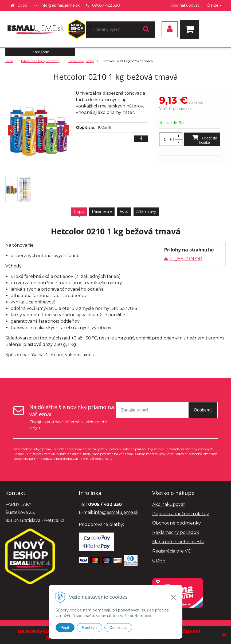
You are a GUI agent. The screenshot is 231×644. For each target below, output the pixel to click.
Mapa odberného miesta (178, 542)
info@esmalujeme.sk (60, 5)
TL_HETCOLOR (186, 259)
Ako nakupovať (185, 5)
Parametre (102, 211)
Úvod (22, 5)
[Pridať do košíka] (202, 139)
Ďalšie (214, 5)
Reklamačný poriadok (176, 532)
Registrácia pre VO (172, 551)
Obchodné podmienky (177, 523)
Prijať (65, 627)
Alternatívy (146, 211)
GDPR (159, 560)
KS (172, 139)
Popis (79, 211)
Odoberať (203, 410)
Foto (124, 211)
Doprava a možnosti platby (181, 514)
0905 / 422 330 (106, 5)
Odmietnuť (118, 627)
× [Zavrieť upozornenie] (224, 635)
